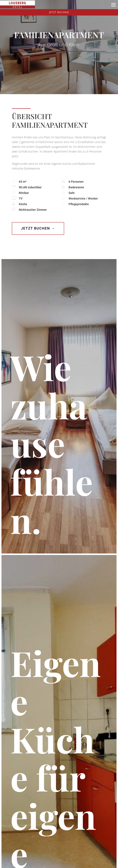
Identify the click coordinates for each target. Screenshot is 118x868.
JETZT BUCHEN (59, 12)
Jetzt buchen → (38, 228)
